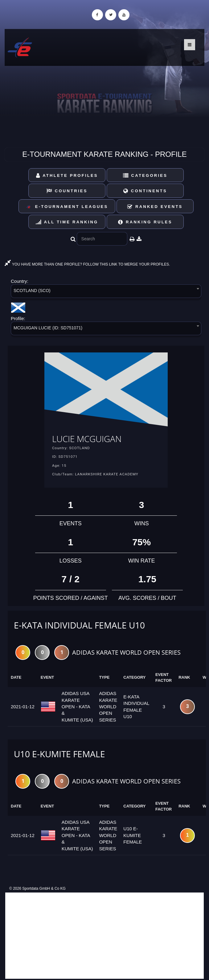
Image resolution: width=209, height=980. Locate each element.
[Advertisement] (104, 936)
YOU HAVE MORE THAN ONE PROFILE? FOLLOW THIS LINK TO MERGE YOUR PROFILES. (87, 264)
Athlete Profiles (67, 175)
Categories (145, 175)
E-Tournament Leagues (67, 207)
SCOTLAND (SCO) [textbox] (32, 291)
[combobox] (106, 292)
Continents (145, 191)
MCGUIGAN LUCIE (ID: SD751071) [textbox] (48, 328)
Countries (67, 191)
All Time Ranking (67, 222)
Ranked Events (155, 207)
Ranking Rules (145, 222)
